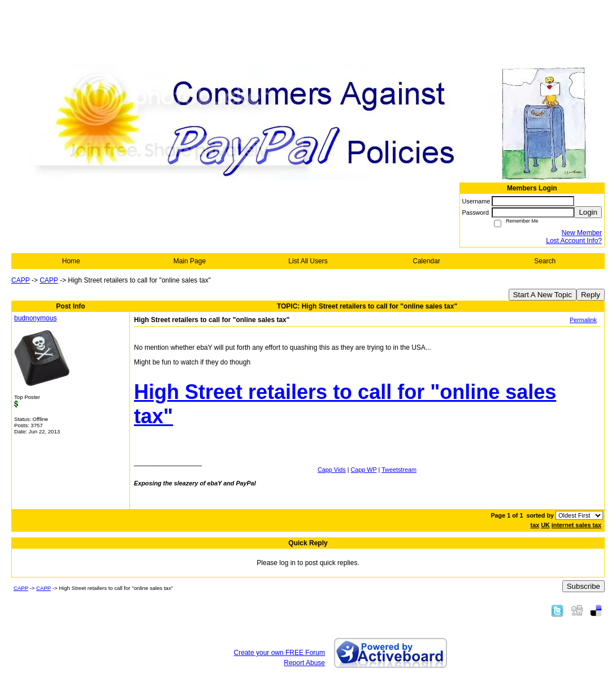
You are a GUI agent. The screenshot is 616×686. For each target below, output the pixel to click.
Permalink (583, 320)
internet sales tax (576, 525)
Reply (591, 295)
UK (545, 525)
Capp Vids (332, 470)
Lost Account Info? (574, 241)
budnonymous (35, 318)
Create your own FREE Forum (279, 653)
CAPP (20, 280)
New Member (582, 233)
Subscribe (584, 586)
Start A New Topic (543, 295)
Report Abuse (304, 663)
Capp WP (364, 470)
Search (545, 261)
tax (535, 525)
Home (71, 261)
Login (588, 212)
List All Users (308, 261)
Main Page (190, 261)
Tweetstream (399, 470)
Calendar (426, 261)
